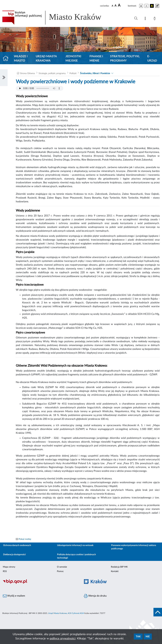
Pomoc (60, 571)
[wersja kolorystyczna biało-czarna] (146, 6)
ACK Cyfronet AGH (76, 613)
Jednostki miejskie (73, 59)
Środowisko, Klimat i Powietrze (95, 73)
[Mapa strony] (146, 19)
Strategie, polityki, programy (125, 59)
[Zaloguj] (155, 19)
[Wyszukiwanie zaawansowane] (136, 18)
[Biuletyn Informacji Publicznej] (40, 583)
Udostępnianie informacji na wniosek (75, 545)
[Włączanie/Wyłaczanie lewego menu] (4, 78)
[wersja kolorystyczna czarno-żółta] (152, 6)
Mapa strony (9, 567)
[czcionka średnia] (116, 6)
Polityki (73, 73)
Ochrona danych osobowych (17, 545)
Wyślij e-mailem (14, 596)
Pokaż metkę (25, 539)
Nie (148, 637)
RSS (5, 571)
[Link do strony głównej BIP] (56, 18)
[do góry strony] (158, 612)
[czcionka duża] (122, 5)
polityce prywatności (63, 639)
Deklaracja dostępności (14, 555)
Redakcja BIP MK (119, 567)
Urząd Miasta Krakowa (46, 59)
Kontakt (115, 571)
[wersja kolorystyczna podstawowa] (141, 6)
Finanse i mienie (96, 59)
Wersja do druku (95, 596)
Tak (138, 637)
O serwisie (62, 567)
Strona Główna (27, 73)
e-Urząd (152, 59)
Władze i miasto (21, 59)
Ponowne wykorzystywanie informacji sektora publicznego (134, 547)
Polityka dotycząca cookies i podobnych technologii (76, 556)
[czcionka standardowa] (112, 6)
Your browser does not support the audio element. (40, 88)
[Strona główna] (7, 59)
